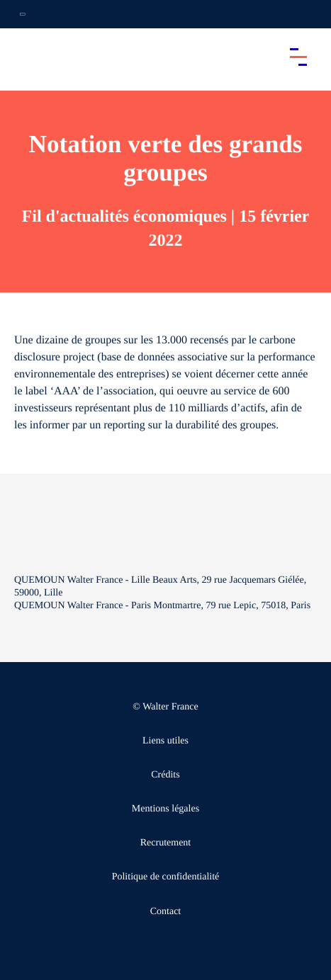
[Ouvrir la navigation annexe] (23, 14)
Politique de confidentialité (166, 877)
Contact (166, 912)
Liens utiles (165, 741)
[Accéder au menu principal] (298, 57)
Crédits (165, 775)
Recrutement (166, 843)
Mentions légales (165, 809)
